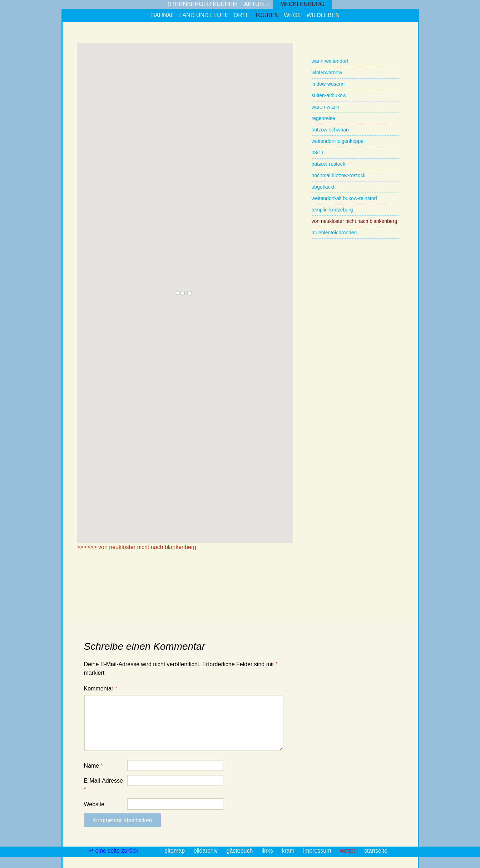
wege (293, 15)
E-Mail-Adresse (103, 785)
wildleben (323, 15)
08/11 (318, 153)
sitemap (175, 851)
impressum (318, 851)
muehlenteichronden (334, 233)
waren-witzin (326, 107)
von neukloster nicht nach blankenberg (355, 221)
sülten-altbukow (329, 95)
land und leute (204, 15)
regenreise (323, 118)
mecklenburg (302, 4)
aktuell (257, 4)
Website (94, 804)
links (268, 851)
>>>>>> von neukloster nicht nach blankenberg (137, 547)
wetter (348, 851)
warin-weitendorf (330, 61)
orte (242, 15)
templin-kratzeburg (332, 210)
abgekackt (323, 187)
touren (266, 15)
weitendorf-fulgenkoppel (338, 141)
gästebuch (241, 851)
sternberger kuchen (202, 4)
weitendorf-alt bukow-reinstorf (345, 198)
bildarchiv (207, 851)
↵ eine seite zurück (114, 851)
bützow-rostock (328, 164)
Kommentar (101, 689)
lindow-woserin (328, 84)
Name (93, 766)
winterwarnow (327, 73)
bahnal (163, 15)
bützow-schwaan (330, 130)
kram (289, 851)
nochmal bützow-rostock (339, 175)
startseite (376, 851)
